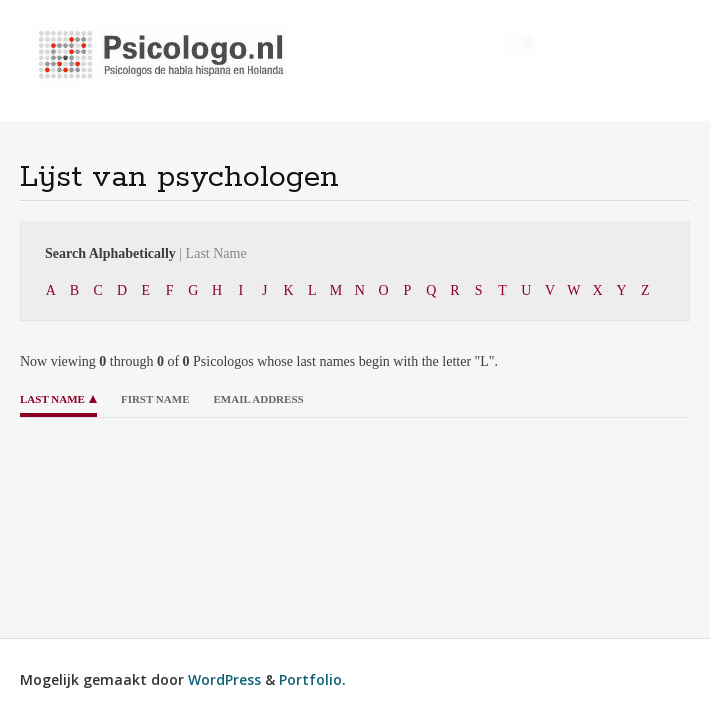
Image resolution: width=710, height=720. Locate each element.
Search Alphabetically (146, 253)
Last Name (52, 399)
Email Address (258, 399)
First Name (155, 399)
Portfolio (310, 679)
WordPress (224, 679)
